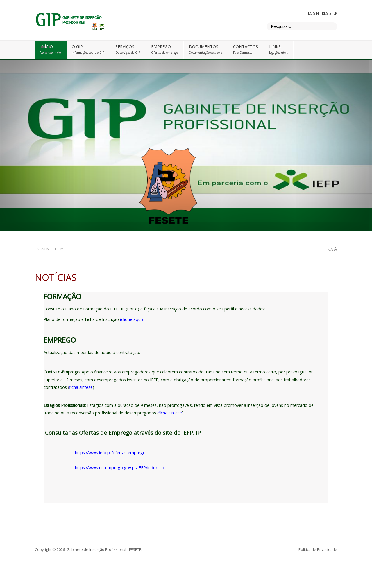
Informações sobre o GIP (88, 53)
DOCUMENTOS (204, 47)
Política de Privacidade (318, 549)
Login (314, 13)
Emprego (161, 47)
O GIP (77, 47)
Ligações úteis (278, 53)
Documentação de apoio (205, 53)
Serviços (125, 47)
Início (47, 47)
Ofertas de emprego (164, 53)
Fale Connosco (243, 53)
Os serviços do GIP (128, 53)
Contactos (246, 47)
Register (330, 13)
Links (275, 47)
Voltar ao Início (51, 53)
